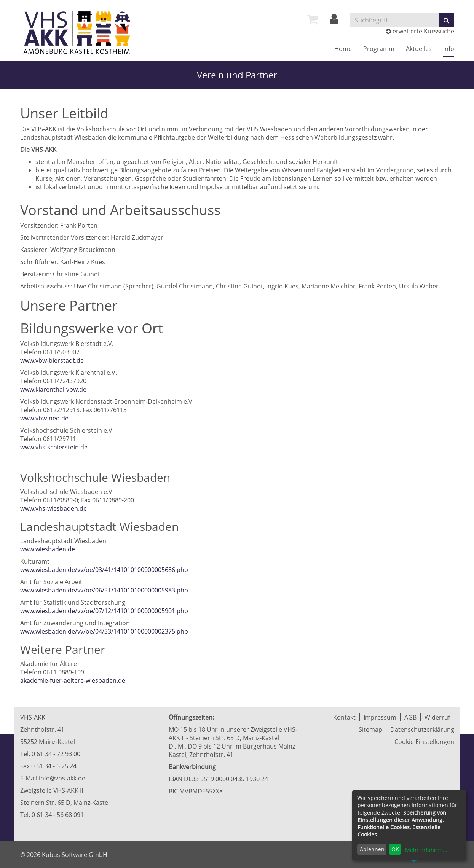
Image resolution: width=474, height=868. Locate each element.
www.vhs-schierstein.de (54, 447)
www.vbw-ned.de (44, 418)
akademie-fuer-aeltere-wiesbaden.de (73, 680)
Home (343, 49)
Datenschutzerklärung (422, 729)
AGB (410, 717)
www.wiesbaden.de (48, 549)
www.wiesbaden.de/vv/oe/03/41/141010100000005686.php (104, 570)
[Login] (334, 21)
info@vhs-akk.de (62, 778)
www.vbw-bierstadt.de (52, 360)
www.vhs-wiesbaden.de (53, 508)
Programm (379, 49)
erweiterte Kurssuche (420, 31)
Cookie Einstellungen (424, 742)
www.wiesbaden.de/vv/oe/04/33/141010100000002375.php (104, 631)
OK (395, 849)
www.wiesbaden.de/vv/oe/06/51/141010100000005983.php (104, 590)
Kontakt (344, 717)
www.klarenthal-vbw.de (53, 389)
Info (449, 49)
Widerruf (437, 717)
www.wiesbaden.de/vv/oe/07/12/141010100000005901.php (104, 611)
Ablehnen (372, 849)
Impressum (380, 717)
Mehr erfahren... (426, 850)
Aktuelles (419, 49)
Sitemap (370, 729)
